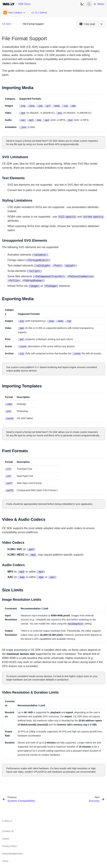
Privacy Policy (9, 843)
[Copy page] (87, 24)
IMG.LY (8, 818)
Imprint (6, 836)
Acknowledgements (12, 851)
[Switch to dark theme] (82, 4)
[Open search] (89, 4)
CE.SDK (6, 24)
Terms (5, 858)
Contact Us (8, 828)
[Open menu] (101, 24)
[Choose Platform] (14, 13)
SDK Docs (24, 4)
